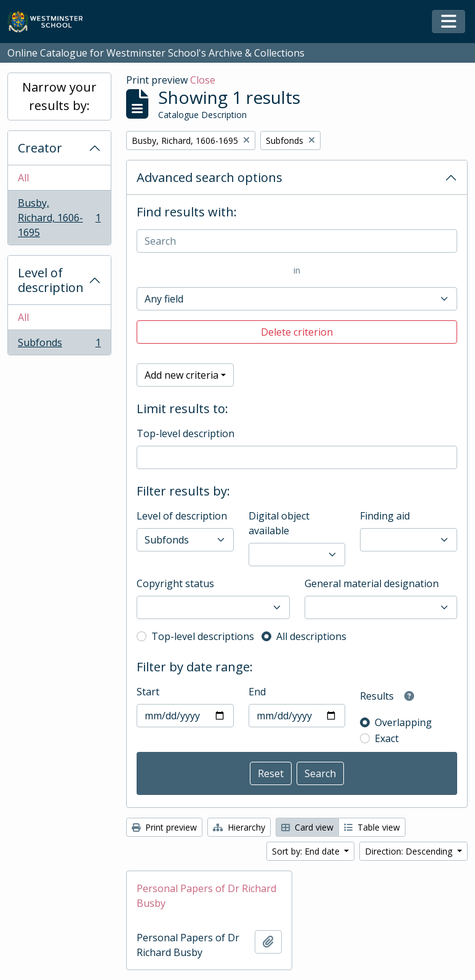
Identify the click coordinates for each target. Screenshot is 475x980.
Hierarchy (239, 827)
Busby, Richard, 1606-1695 (59, 218)
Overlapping (403, 722)
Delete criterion (297, 332)
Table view (372, 827)
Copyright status (175, 583)
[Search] (297, 241)
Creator (40, 148)
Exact (387, 738)
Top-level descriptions (203, 636)
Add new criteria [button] (182, 375)
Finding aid (385, 516)
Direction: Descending (410, 851)
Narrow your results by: (59, 96)
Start (148, 692)
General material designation (372, 583)
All (23, 178)
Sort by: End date (307, 851)
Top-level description (186, 433)
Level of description (51, 280)
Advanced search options (210, 177)
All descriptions (311, 636)
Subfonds (59, 345)
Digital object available (279, 523)
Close (203, 80)
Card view (307, 827)
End (257, 692)
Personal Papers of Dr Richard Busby (206, 896)
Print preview (164, 827)
